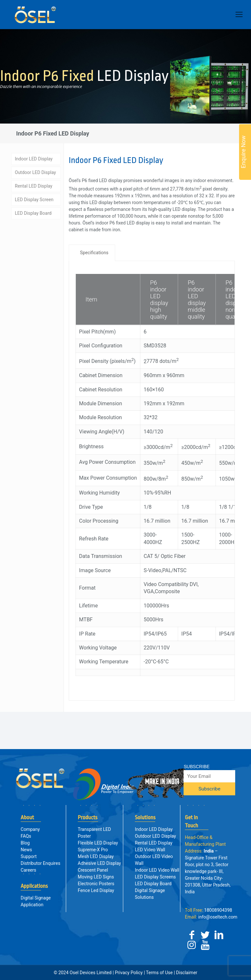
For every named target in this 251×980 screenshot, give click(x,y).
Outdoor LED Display (35, 171)
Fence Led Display (96, 890)
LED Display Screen (34, 198)
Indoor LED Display (34, 158)
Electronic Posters (96, 884)
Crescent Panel (93, 870)
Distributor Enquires (40, 863)
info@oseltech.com (211, 917)
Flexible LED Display (98, 843)
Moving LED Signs (96, 877)
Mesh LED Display (96, 856)
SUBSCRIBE (196, 767)
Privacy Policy (129, 973)
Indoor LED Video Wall (157, 870)
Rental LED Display (34, 185)
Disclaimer (186, 973)
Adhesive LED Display (99, 863)
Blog (25, 843)
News (26, 850)
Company (30, 829)
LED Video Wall (150, 850)
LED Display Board (33, 212)
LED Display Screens (155, 877)
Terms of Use (159, 973)
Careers (28, 870)
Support (29, 856)
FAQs (26, 836)
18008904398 (208, 910)
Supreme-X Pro (93, 850)
